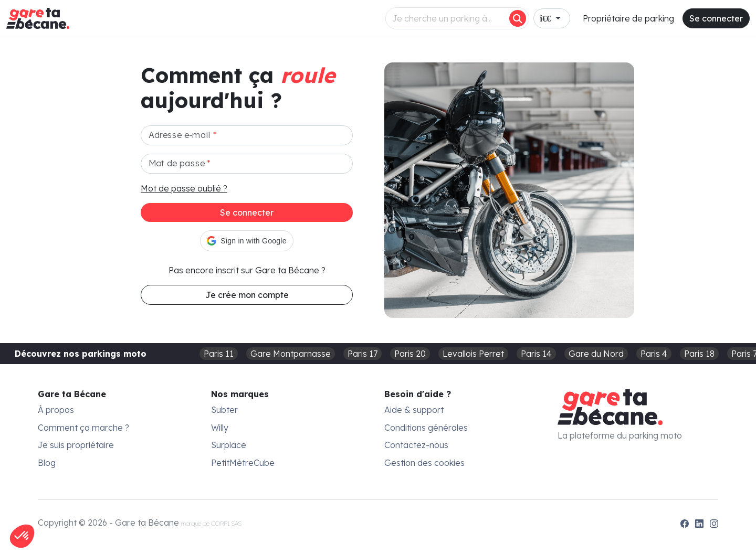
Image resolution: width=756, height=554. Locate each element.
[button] (246, 241)
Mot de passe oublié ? (184, 188)
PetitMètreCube (243, 463)
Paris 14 (536, 354)
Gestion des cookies (424, 463)
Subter (224, 410)
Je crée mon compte (247, 295)
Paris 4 (654, 354)
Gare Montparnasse (291, 354)
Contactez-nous (416, 445)
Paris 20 (410, 354)
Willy (220, 428)
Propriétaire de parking (628, 18)
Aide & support (414, 410)
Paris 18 (699, 354)
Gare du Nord (596, 354)
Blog (47, 463)
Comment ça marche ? (83, 428)
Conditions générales (426, 428)
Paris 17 (363, 354)
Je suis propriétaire (76, 445)
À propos (56, 410)
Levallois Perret (473, 354)
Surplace (229, 445)
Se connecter (716, 18)
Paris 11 (219, 354)
